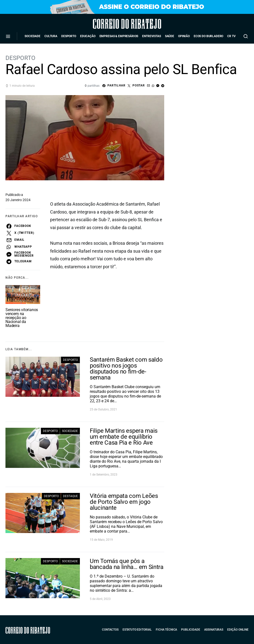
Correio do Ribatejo (113, 24)
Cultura (51, 36)
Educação (88, 36)
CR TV (231, 36)
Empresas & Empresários (119, 36)
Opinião (184, 36)
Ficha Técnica (166, 630)
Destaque (70, 496)
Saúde (170, 36)
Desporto (69, 36)
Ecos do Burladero (208, 36)
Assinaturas (214, 630)
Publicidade (190, 630)
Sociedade (32, 36)
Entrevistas (151, 36)
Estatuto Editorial (137, 630)
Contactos (110, 630)
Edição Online (238, 630)
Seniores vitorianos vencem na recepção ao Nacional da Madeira (22, 318)
